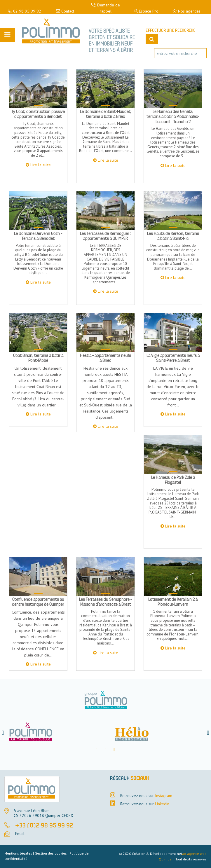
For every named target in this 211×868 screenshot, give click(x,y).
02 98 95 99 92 (25, 11)
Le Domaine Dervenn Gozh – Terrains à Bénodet (38, 236)
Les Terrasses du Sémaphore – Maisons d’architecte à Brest (105, 602)
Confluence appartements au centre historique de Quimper (38, 602)
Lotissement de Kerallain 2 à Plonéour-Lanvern (173, 602)
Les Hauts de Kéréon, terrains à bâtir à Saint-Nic (173, 236)
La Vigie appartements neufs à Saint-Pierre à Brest (173, 358)
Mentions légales (18, 853)
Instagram (164, 796)
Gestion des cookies (51, 853)
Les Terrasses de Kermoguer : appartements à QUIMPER (105, 236)
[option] (55, 732)
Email (20, 834)
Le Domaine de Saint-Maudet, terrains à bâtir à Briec (106, 114)
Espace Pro (146, 11)
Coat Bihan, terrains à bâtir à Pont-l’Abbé (38, 358)
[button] (3, 733)
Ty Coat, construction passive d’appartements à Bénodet (38, 114)
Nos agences (186, 11)
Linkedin (162, 804)
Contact (65, 11)
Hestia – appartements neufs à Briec (105, 358)
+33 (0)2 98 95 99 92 (44, 826)
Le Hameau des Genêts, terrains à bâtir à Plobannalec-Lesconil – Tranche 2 (173, 117)
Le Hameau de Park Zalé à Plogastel (173, 480)
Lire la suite (41, 165)
